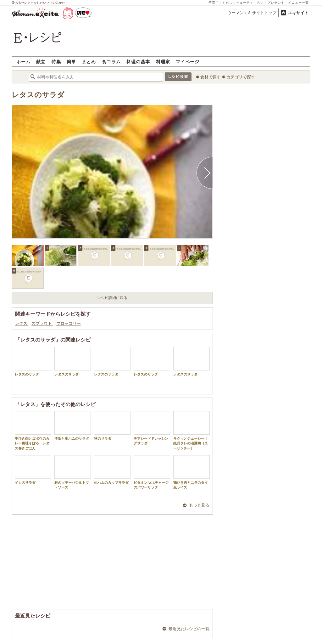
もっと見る (199, 505)
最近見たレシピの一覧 (189, 629)
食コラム (111, 62)
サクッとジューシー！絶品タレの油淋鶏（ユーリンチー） (192, 431)
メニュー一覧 (298, 3)
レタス (22, 323)
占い (260, 3)
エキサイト (298, 13)
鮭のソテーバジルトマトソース (73, 472)
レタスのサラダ (38, 95)
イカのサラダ (33, 470)
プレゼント (276, 3)
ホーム (23, 62)
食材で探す (211, 77)
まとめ (89, 62)
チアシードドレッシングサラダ (152, 428)
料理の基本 (138, 62)
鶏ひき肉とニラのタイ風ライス (192, 472)
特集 (56, 62)
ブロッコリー (69, 323)
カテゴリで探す (241, 77)
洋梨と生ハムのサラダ (73, 426)
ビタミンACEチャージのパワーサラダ (152, 472)
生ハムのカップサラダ (112, 470)
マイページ (188, 62)
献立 (41, 62)
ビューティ (245, 3)
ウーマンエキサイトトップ (252, 13)
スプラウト (42, 323)
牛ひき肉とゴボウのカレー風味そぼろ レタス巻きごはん (33, 431)
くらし (228, 3)
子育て (214, 3)
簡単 (71, 62)
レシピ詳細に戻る (112, 298)
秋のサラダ (112, 426)
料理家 (163, 62)
